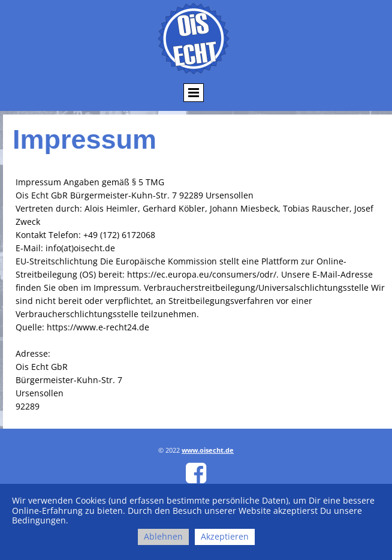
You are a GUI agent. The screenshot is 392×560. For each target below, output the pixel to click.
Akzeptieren (225, 536)
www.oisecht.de (208, 450)
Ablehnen (163, 536)
